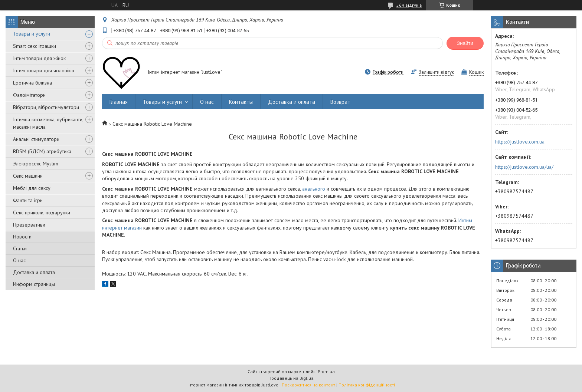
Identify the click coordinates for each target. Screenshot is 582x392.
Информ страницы (34, 284)
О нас (19, 260)
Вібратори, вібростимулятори (46, 107)
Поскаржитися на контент (308, 385)
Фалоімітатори (29, 95)
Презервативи (29, 225)
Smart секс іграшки (35, 46)
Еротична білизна (32, 83)
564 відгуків (409, 5)
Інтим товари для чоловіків (44, 70)
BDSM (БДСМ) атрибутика (42, 151)
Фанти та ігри (28, 200)
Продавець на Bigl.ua (291, 378)
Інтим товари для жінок (39, 58)
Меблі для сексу (32, 188)
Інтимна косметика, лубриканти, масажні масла (48, 123)
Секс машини (28, 176)
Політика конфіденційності (367, 385)
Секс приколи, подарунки (42, 213)
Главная (119, 102)
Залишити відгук (436, 72)
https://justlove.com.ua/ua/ (524, 167)
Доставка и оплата (34, 272)
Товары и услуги (32, 34)
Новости (22, 237)
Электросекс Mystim (36, 164)
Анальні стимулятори (36, 139)
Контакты (241, 102)
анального (314, 189)
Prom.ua (326, 371)
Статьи (20, 248)
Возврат (340, 102)
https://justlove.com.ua (520, 142)
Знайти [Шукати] (465, 43)
